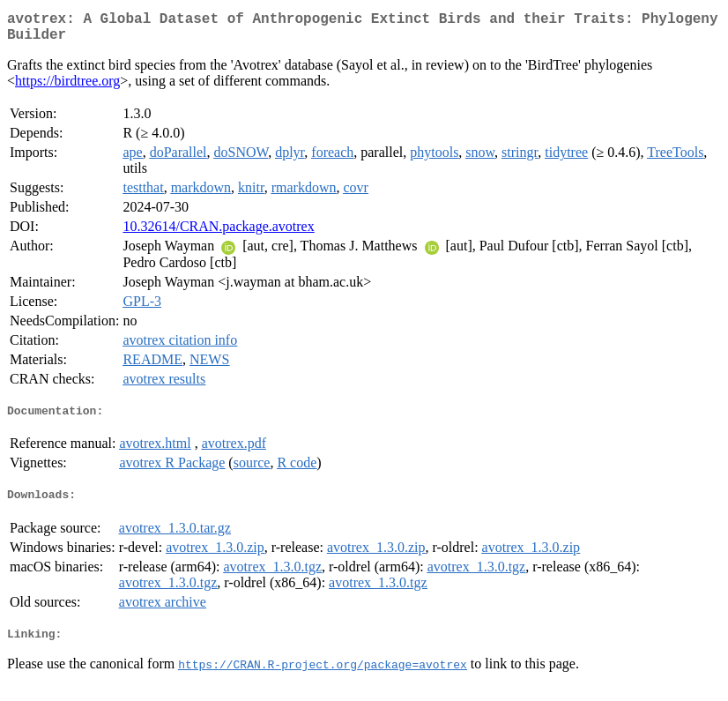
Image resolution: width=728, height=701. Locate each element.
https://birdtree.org (67, 88)
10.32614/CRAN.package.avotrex (218, 233)
